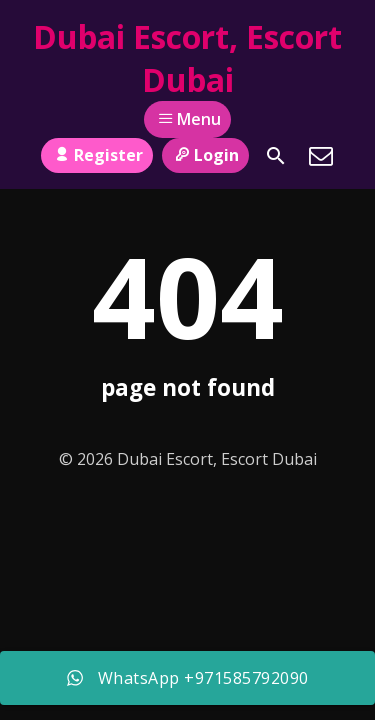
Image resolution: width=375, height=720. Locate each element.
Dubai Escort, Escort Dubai (187, 58)
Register (96, 155)
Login (205, 155)
